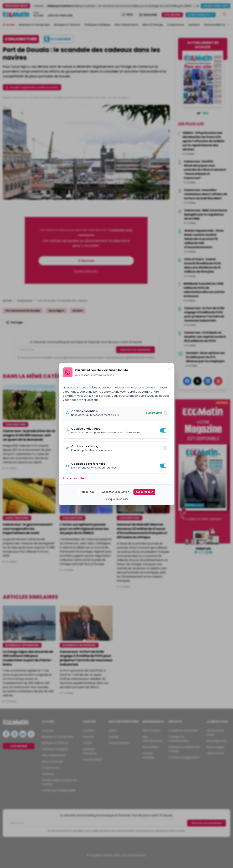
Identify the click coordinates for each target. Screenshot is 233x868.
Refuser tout (88, 492)
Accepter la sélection (116, 492)
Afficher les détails (75, 478)
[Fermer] (169, 369)
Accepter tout (144, 492)
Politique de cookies (117, 499)
